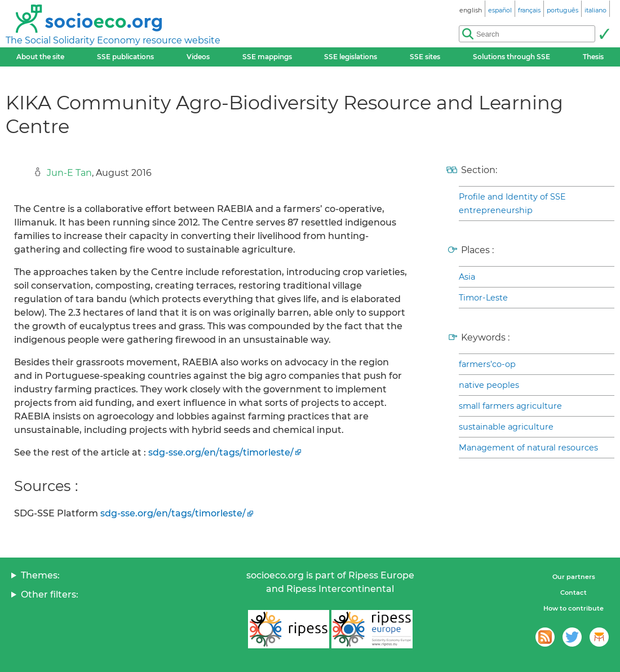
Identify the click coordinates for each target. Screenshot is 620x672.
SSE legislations (351, 57)
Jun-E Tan (69, 173)
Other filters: (50, 594)
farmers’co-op (487, 364)
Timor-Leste (483, 298)
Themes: (40, 575)
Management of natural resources (528, 448)
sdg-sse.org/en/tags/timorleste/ (221, 452)
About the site (40, 57)
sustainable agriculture (506, 427)
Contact (573, 593)
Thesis (593, 57)
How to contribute (573, 608)
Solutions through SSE (511, 57)
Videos (198, 57)
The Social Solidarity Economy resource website (113, 40)
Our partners (574, 577)
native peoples (489, 385)
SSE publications (125, 57)
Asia (467, 277)
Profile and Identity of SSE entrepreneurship (512, 204)
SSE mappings (267, 57)
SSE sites (425, 57)
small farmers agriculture (510, 406)
